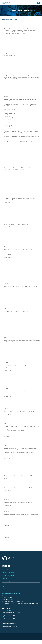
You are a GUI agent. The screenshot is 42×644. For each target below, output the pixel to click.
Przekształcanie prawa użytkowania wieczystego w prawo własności (16, 581)
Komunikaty (6, 584)
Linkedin (9, 566)
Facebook (4, 566)
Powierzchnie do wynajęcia (8, 572)
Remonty (5, 578)
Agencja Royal (5, 636)
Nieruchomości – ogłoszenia (9, 575)
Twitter (6, 566)
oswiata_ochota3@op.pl (12, 599)
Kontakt (5, 587)
